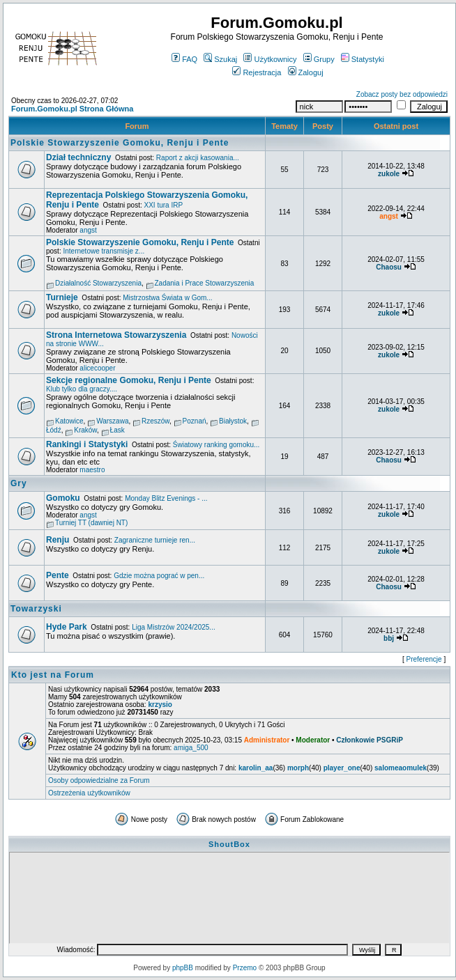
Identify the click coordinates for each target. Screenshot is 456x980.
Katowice (69, 421)
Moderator (313, 740)
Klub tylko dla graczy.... (82, 389)
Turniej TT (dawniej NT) (91, 523)
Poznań (195, 421)
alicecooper (97, 368)
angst (88, 230)
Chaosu (389, 267)
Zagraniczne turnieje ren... (155, 540)
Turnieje (62, 297)
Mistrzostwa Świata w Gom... (167, 298)
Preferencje (424, 659)
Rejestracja (257, 72)
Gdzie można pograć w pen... (159, 576)
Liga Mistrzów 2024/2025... (174, 627)
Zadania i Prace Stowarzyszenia (205, 283)
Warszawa (112, 421)
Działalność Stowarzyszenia (98, 283)
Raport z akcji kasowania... (198, 158)
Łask (117, 430)
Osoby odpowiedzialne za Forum (99, 780)
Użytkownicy (270, 59)
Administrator (267, 740)
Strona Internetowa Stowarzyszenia (116, 335)
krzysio (160, 705)
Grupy (319, 59)
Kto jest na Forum (53, 675)
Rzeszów (155, 421)
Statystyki (363, 59)
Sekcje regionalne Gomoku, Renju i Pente (129, 380)
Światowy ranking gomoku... (216, 445)
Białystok (233, 421)
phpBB (183, 968)
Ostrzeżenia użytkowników (89, 793)
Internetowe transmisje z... (104, 251)
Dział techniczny (78, 157)
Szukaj (220, 59)
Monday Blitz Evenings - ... (166, 498)
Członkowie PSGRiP (370, 740)
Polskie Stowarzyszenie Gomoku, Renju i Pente (120, 143)
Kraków (85, 430)
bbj (389, 638)
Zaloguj (306, 72)
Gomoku (63, 498)
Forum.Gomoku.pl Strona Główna (72, 109)
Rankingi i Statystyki (87, 444)
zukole (389, 174)
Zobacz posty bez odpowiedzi (402, 94)
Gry (19, 483)
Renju (58, 540)
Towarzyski (36, 609)
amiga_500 (191, 748)
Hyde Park (67, 627)
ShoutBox (229, 844)
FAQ (184, 59)
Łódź (54, 430)
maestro (92, 470)
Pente (58, 575)
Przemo (245, 968)
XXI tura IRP (164, 205)
